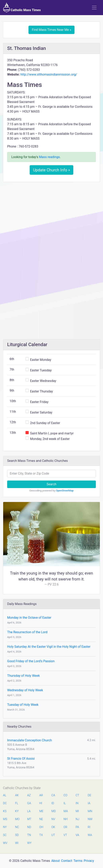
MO (17, 819)
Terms (78, 861)
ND (29, 827)
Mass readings (50, 157)
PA (77, 827)
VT (65, 835)
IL (65, 803)
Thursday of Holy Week (24, 676)
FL (17, 803)
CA (53, 795)
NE (41, 819)
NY (5, 827)
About (56, 861)
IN (77, 803)
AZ (29, 795)
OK (53, 827)
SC (5, 835)
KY (17, 811)
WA (90, 835)
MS (5, 819)
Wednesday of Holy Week (25, 690)
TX (41, 835)
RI (89, 827)
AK (17, 795)
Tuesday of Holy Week (23, 705)
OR (65, 827)
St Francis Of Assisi (21, 759)
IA (89, 803)
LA (29, 811)
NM (90, 819)
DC (5, 803)
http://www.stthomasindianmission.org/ (49, 74)
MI (77, 811)
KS (5, 811)
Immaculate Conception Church (29, 740)
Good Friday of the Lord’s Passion (31, 661)
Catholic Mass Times (22, 8)
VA (77, 835)
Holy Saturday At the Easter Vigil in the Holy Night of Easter (49, 647)
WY (29, 843)
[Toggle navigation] (94, 8)
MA (66, 811)
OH (41, 827)
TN (29, 835)
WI (17, 843)
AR (41, 795)
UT (53, 835)
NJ (77, 819)
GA (29, 803)
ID (53, 803)
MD (53, 811)
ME (41, 811)
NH (66, 819)
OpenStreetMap (65, 491)
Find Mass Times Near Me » (52, 30)
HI (41, 803)
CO (65, 795)
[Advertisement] (51, 215)
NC (17, 827)
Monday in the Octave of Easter (29, 618)
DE (89, 795)
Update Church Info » (52, 170)
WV (5, 843)
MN (90, 811)
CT (77, 795)
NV (53, 819)
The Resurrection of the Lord (27, 632)
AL (5, 795)
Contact (67, 861)
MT (29, 819)
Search (51, 484)
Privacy (89, 861)
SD (17, 835)
